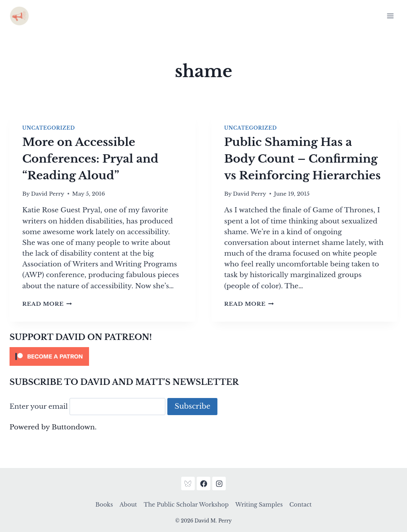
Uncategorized (48, 128)
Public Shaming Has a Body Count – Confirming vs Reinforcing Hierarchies (302, 159)
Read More (47, 304)
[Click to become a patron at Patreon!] (203, 356)
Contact (300, 505)
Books (104, 505)
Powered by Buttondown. (53, 427)
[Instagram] (219, 483)
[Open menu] (390, 16)
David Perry (48, 194)
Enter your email (39, 407)
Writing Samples (259, 505)
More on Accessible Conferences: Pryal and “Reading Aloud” (90, 159)
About (128, 505)
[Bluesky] (188, 483)
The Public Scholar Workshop (186, 505)
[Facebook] (203, 483)
